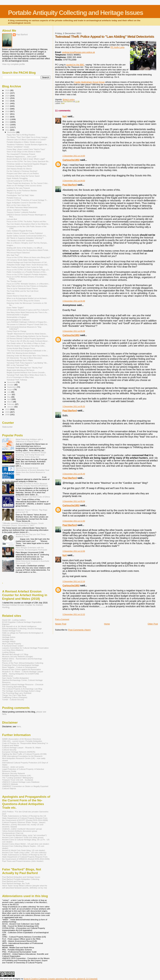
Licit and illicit (12, 219)
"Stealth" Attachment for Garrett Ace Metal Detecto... (27, 334)
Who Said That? (13, 255)
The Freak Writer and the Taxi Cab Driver (23, 291)
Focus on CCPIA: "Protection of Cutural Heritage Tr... (27, 200)
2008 (8, 414)
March (10, 402)
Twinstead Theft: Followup (17, 380)
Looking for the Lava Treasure (18, 188)
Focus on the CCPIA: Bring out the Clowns (23, 301)
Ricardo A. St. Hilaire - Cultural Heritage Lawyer (23, 672)
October (11, 385)
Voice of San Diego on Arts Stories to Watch (24, 152)
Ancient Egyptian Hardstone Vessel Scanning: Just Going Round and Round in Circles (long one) (31, 455)
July (9, 392)
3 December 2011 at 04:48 (74, 301)
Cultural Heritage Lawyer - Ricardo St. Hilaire (22, 747)
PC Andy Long (117, 47)
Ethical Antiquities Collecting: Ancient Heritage (22, 628)
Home (107, 624)
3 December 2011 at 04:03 (74, 181)
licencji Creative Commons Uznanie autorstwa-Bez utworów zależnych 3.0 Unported (60, 979)
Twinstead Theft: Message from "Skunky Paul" (25, 368)
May (9, 397)
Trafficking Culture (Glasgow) (15, 697)
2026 (8, 90)
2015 (8, 119)
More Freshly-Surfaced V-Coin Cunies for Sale (25, 267)
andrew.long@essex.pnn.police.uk (79, 52)
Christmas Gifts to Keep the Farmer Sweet (23, 176)
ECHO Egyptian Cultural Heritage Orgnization (22, 622)
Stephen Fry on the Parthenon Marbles (22, 191)
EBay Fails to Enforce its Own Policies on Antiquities (27, 286)
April (9, 399)
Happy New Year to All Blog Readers (21, 135)
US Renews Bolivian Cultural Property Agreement (26, 339)
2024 (8, 96)
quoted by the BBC (75, 65)
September (12, 387)
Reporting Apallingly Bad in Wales (20, 360)
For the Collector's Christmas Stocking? (22, 171)
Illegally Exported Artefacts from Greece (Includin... (26, 372)
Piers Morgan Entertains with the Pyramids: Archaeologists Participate (31, 549)
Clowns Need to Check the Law (19, 296)
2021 (8, 103)
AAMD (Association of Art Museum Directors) (22, 739)
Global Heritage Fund (11, 631)
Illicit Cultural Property (12, 644)
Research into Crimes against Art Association (22, 669)
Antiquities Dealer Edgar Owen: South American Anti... (28, 265)
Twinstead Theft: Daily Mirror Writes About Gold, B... (27, 375)
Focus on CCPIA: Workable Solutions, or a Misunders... (28, 284)
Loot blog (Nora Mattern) (13, 650)
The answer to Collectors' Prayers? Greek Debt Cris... (27, 324)
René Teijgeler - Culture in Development (19, 667)
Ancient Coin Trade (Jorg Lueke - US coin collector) (24, 852)
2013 (8, 125)
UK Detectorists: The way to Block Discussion (24, 358)
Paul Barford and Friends (13, 881)
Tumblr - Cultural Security (13, 699)
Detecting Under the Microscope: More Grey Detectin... (28, 356)
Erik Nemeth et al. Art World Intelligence (19, 626)
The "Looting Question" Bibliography (18, 778)
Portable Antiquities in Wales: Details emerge (24, 142)
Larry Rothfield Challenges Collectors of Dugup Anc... (27, 322)
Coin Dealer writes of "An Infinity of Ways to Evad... (27, 343)
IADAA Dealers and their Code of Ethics (33, 497)
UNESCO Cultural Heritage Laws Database (21, 782)
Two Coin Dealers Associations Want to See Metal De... (28, 224)
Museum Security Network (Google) (18, 656)
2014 (8, 122)
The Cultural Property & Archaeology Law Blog (22, 689)
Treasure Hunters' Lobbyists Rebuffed (21, 212)
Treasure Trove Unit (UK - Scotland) (18, 780)
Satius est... (11, 293)
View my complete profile (13, 64)
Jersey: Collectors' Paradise (17, 210)
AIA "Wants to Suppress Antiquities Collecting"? (25, 238)
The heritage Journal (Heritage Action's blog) (21, 691)
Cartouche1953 (71, 160)
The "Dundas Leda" (14, 281)
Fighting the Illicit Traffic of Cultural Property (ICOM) (24, 754)
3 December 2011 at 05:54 (74, 501)
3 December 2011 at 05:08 (74, 331)
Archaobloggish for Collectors (18, 320)
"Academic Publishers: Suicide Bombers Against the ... (28, 145)
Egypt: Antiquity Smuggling (17, 178)
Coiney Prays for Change (16, 331)
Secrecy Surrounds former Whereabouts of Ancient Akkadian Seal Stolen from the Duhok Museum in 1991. (32, 471)
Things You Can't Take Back (14, 695)
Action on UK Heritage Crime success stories (24, 186)
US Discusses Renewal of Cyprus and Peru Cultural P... (28, 310)
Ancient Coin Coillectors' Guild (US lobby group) (23, 837)
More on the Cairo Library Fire (18, 205)
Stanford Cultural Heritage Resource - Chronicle (23, 684)
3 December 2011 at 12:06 (74, 551)
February (11, 404)
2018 (8, 111)
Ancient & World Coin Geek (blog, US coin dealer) (24, 850)
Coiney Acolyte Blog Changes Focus (21, 348)
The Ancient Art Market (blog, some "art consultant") (24, 835)
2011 (8, 130)
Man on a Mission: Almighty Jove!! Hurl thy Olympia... (27, 243)
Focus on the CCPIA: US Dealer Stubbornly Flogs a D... (28, 270)
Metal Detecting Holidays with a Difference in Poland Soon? (29, 440)
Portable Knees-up (14, 198)
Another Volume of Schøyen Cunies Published (25, 233)
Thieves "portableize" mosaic (18, 147)
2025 (8, 93)
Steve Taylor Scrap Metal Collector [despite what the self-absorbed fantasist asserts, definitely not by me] (25, 887)
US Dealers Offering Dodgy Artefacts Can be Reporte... (28, 336)
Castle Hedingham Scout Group (89, 82)
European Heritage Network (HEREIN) (19, 752)
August (10, 390)
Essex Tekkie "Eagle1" (15, 308)
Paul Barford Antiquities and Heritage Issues (21, 877)
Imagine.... (11, 245)
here (19, 727)
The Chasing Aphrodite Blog (14, 687)
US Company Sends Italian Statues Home (23, 260)
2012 (8, 127)
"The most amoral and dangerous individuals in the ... (27, 351)
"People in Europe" (14, 193)
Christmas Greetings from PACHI (19, 166)
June (10, 394)
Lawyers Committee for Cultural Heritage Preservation (25, 648)
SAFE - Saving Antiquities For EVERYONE (21, 674)
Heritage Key (8, 639)
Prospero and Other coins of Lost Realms (23, 173)
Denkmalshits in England (16, 317)
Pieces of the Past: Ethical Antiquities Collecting (23, 663)
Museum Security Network (13, 773)
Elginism (6, 624)
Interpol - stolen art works (13, 767)
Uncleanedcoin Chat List (13, 833)
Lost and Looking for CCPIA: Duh (20, 181)
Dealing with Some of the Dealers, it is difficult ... (25, 248)
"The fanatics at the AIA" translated (20, 241)
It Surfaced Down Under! (13, 646)
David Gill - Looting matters (14, 620)
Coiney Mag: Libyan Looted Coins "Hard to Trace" (26, 149)
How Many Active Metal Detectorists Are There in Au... (28, 312)
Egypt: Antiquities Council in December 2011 (24, 203)
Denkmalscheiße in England (18, 315)
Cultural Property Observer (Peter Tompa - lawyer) (24, 822)
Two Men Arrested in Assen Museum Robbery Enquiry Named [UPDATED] (32, 485)
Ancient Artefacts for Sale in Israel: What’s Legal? (26, 159)
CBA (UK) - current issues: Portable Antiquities (22, 741)
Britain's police (69, 99)
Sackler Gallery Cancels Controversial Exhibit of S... (27, 236)
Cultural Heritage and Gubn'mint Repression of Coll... (27, 262)
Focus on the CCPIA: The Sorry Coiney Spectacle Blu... (28, 161)
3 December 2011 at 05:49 (74, 474)
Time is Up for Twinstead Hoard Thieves (22, 289)
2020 (8, 106)
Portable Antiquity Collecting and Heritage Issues (75, 13)
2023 (8, 98)
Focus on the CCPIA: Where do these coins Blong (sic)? (28, 257)
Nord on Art (7, 661)
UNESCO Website (10, 784)
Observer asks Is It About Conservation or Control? (26, 140)
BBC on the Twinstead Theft (17, 365)
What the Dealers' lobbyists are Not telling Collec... (26, 346)
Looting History (9, 652)
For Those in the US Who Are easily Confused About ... (28, 341)
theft (63, 103)
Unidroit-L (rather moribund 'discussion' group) (22, 829)
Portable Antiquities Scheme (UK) (17, 775)
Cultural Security (9, 750)
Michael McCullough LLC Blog (15, 654)
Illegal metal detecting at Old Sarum (21, 370)
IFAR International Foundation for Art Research (22, 756)
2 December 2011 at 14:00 (74, 156)
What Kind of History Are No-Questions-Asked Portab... (28, 250)
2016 (8, 117)
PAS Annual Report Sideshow (18, 253)
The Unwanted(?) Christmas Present (21, 154)
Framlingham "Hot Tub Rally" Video (20, 195)
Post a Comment (62, 619)
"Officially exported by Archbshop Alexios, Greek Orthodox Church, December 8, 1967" (23, 524)
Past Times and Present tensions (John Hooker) (23, 861)
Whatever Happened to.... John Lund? (21, 157)
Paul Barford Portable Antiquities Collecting (21, 879)
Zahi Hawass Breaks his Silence (19, 169)
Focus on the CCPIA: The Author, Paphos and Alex (26, 221)
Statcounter (7, 427)
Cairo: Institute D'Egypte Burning (19, 231)
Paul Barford (70, 185)
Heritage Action (9, 637)
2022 (8, 101)
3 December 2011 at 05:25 (74, 406)
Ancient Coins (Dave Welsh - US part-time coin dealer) (26, 844)
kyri (65, 116)
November (12, 382)
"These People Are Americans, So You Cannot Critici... (28, 183)
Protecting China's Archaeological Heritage (21, 665)
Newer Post (61, 624)
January (11, 407)
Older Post (153, 624)
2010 (8, 409)
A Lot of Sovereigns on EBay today (20, 377)
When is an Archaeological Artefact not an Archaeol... (27, 298)
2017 (8, 114)
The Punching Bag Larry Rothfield (17, 693)
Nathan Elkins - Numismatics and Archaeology (22, 659)
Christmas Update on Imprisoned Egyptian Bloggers (27, 164)
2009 (8, 412)
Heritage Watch (9, 641)
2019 (8, 109)
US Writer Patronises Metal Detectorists (22, 207)
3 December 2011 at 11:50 (74, 521)
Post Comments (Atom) (79, 630)
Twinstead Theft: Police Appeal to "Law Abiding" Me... (27, 363)
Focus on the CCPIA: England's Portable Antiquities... (27, 274)
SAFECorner (8, 676)
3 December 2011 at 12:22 (74, 614)
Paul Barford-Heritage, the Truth (16, 883)
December (12, 132)
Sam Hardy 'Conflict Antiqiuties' (16, 678)
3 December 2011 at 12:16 (74, 581)
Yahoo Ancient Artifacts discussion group (20, 831)
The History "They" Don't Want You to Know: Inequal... (28, 137)
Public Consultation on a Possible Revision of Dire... (27, 272)
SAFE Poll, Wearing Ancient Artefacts (21, 353)
